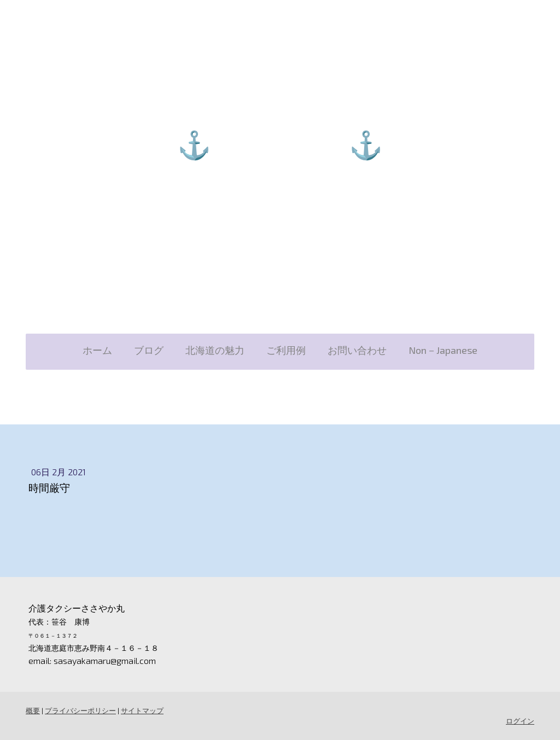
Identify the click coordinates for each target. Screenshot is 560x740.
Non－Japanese (443, 350)
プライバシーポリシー (80, 710)
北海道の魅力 (215, 350)
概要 (33, 710)
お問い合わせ (357, 350)
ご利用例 (286, 350)
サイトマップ (142, 710)
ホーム (97, 350)
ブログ (149, 350)
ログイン (520, 721)
